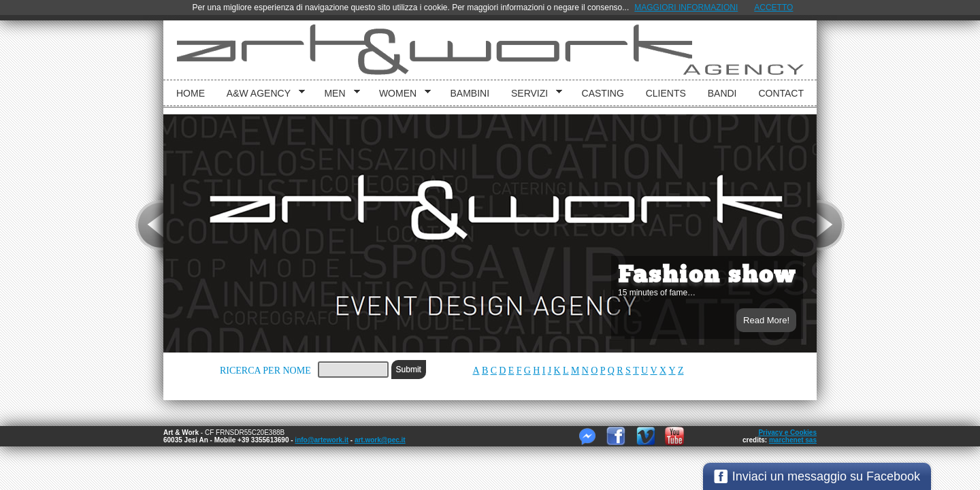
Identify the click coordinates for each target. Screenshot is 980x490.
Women (400, 94)
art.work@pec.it (380, 440)
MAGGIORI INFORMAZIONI (686, 7)
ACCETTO (773, 7)
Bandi (722, 93)
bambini (470, 93)
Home (191, 93)
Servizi (532, 94)
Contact (781, 93)
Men (337, 94)
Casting (603, 93)
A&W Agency (261, 94)
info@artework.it (322, 440)
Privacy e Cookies (787, 432)
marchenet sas (793, 440)
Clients (666, 93)
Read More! (766, 320)
